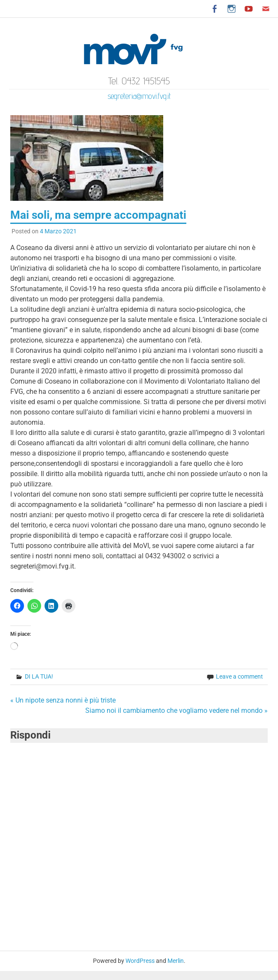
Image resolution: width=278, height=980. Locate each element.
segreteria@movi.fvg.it (139, 96)
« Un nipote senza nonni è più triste (63, 700)
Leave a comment (239, 676)
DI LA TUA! (39, 676)
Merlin (176, 961)
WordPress (140, 961)
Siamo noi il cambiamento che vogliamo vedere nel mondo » (176, 710)
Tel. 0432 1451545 (139, 81)
